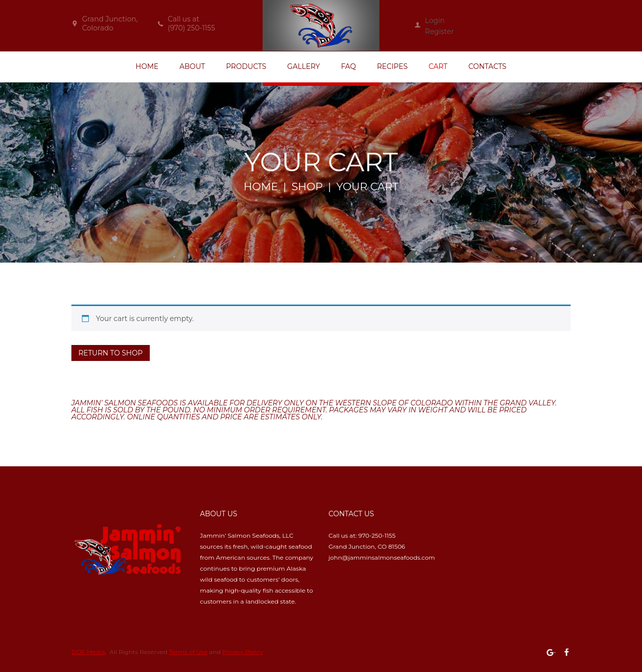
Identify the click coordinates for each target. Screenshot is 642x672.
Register (439, 31)
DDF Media (88, 652)
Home (261, 187)
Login (435, 20)
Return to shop (111, 353)
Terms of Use (188, 652)
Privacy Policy (243, 652)
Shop (307, 187)
